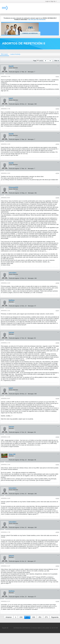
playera (11, 556)
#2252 (57, 109)
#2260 (57, 437)
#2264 (57, 566)
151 (27, 617)
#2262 (57, 499)
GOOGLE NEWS (37, 628)
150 (21, 617)
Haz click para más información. (37, 20)
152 (34, 617)
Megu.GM (12, 454)
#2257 (57, 311)
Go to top (55, 628)
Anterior (9, 617)
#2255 (57, 198)
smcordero (13, 273)
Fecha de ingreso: (14, 72)
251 (40, 617)
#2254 (57, 173)
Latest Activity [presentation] (15, 54)
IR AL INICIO (46, 628)
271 (46, 617)
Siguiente (55, 617)
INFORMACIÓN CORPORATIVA (22, 628)
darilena (12, 300)
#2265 (57, 602)
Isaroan (11, 333)
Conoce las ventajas (30, 33)
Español (5, 628)
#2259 (57, 399)
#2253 (57, 144)
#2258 (57, 343)
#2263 (57, 532)
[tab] (15, 54)
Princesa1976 (14, 187)
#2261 (57, 465)
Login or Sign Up (51, 1)
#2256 (57, 283)
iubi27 (11, 98)
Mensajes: (31, 72)
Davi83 (11, 66)
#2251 (57, 77)
